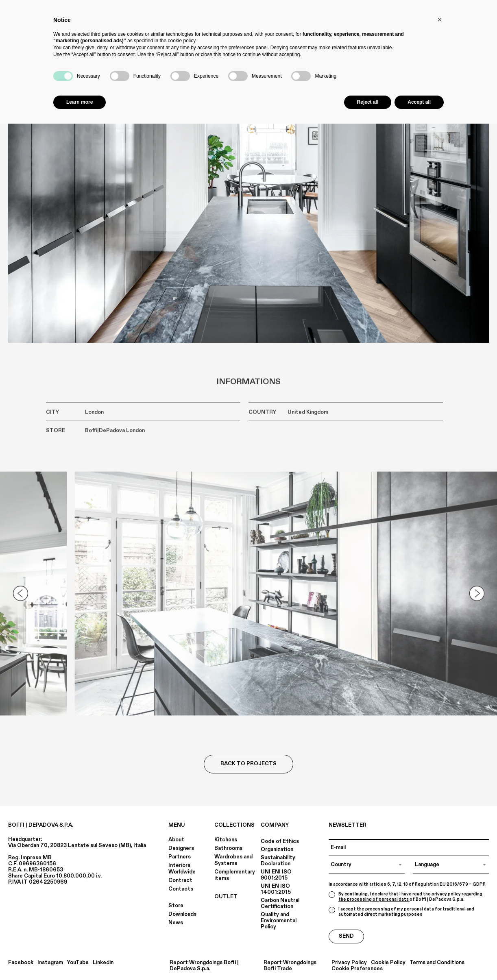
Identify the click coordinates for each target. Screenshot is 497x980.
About (176, 840)
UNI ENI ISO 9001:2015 (276, 875)
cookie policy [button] (181, 41)
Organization (277, 849)
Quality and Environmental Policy (279, 921)
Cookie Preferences (357, 969)
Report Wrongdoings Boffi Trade (290, 966)
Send (346, 936)
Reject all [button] (368, 102)
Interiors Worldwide (182, 869)
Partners (180, 857)
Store (176, 906)
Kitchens (226, 840)
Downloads (182, 914)
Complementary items (235, 875)
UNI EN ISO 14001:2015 (276, 889)
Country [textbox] (341, 865)
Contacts (181, 889)
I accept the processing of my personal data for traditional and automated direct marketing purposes (401, 912)
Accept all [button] (419, 102)
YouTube (78, 963)
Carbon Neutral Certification (280, 903)
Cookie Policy (388, 963)
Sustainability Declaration (278, 861)
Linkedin (103, 963)
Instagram (50, 963)
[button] (440, 20)
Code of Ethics (280, 841)
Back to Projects (248, 764)
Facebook (21, 963)
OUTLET (226, 897)
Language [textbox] (427, 865)
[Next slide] (477, 598)
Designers (181, 848)
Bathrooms (228, 848)
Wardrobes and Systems (233, 860)
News (176, 923)
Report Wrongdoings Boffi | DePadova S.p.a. (204, 966)
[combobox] (367, 865)
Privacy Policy (349, 963)
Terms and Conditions (437, 963)
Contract (180, 880)
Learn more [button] (80, 102)
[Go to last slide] (20, 598)
